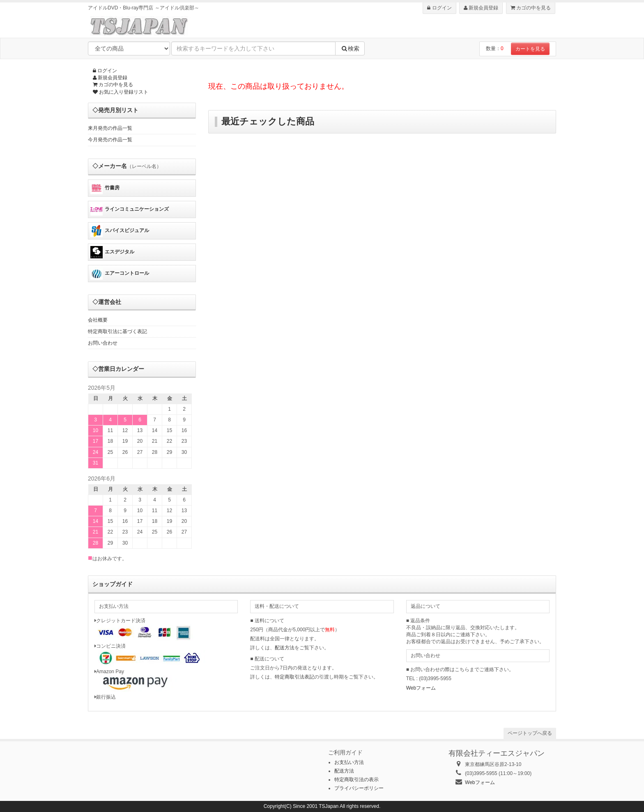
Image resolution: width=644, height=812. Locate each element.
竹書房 (105, 188)
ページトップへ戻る (530, 733)
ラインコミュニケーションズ (130, 209)
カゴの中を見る (531, 8)
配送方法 (285, 648)
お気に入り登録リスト (121, 92)
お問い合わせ (103, 343)
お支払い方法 (349, 762)
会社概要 (98, 320)
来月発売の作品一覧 (110, 128)
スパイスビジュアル (120, 231)
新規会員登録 (481, 8)
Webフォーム (421, 688)
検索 (350, 48)
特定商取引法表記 (294, 677)
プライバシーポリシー (359, 788)
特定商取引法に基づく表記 (117, 331)
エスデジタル (112, 252)
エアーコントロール (120, 274)
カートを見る (530, 49)
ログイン (439, 8)
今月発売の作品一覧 (110, 140)
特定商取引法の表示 (356, 780)
